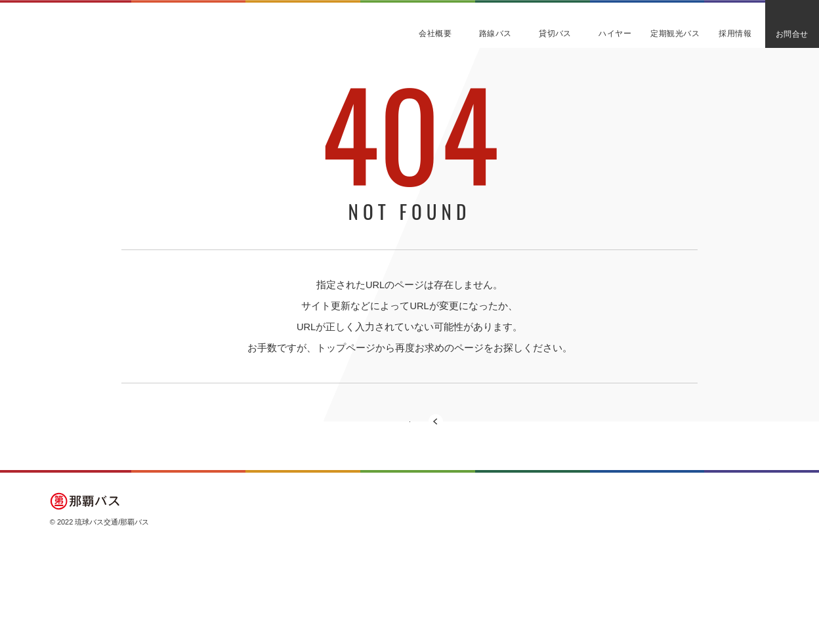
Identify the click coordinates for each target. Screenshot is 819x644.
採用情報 (660, 578)
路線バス (509, 578)
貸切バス (585, 557)
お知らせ (736, 578)
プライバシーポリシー (730, 605)
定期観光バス (668, 557)
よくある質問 (743, 557)
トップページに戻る (410, 446)
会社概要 (509, 557)
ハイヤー (585, 578)
